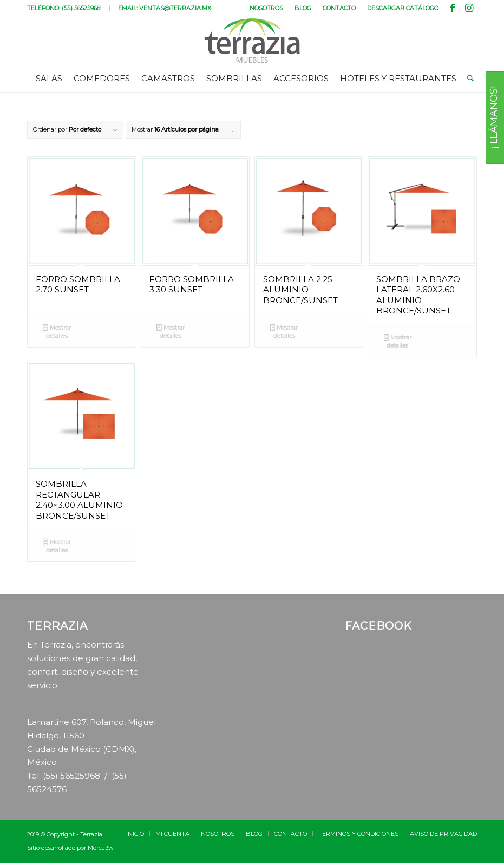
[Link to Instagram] (469, 8)
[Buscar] (468, 79)
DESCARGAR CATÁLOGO (403, 8)
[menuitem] (267, 8)
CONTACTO (339, 8)
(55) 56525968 (81, 8)
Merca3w (101, 848)
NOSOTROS (266, 8)
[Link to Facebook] (452, 8)
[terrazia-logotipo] (252, 41)
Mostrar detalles (57, 332)
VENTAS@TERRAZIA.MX (175, 8)
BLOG (303, 8)
